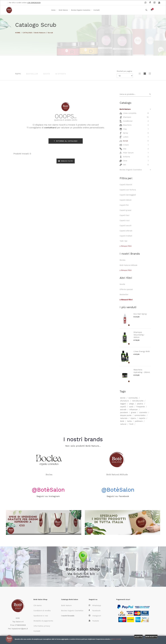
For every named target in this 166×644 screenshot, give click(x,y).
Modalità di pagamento (43, 621)
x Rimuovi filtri (126, 246)
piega (132, 404)
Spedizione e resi (41, 616)
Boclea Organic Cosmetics (81, 10)
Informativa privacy (42, 626)
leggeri (123, 404)
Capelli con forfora (128, 190)
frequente (141, 407)
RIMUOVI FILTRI (66, 161)
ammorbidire (140, 415)
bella (129, 421)
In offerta (61, 74)
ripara (133, 418)
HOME (18, 33)
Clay (125, 129)
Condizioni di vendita (42, 611)
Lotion (126, 137)
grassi (134, 412)
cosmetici (143, 412)
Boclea (122, 260)
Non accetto (151, 637)
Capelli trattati (126, 236)
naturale (124, 418)
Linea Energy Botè (142, 351)
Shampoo (127, 117)
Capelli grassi (125, 210)
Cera (125, 161)
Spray (126, 133)
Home (53, 10)
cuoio (131, 407)
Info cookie (116, 639)
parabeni (124, 412)
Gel (125, 165)
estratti (123, 410)
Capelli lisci (124, 215)
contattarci (50, 128)
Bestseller (32, 74)
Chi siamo (38, 605)
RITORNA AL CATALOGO (66, 141)
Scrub (50, 33)
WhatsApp (95, 605)
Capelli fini (124, 205)
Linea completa (130, 113)
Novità (47, 74)
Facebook (95, 611)
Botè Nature (63, 10)
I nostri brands (83, 439)
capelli (123, 407)
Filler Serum (128, 153)
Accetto (138, 637)
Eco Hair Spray (140, 314)
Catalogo (27, 33)
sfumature (125, 401)
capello (142, 418)
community (133, 398)
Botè (122, 421)
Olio (125, 149)
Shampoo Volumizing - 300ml (139, 335)
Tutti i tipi (123, 241)
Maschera (127, 125)
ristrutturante (138, 401)
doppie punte (126, 415)
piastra (140, 404)
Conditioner (128, 121)
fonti (131, 424)
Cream (126, 145)
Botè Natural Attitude (128, 265)
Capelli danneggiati (128, 195)
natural (123, 424)
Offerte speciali (126, 289)
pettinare (139, 421)
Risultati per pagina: (125, 71)
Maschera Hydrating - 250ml (142, 371)
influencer (134, 410)
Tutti (18, 74)
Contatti (97, 10)
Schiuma (127, 157)
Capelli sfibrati (126, 231)
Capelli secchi (125, 226)
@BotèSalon (48, 490)
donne (123, 398)
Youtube (94, 621)
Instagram (95, 616)
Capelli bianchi (126, 185)
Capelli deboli (125, 200)
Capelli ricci (125, 220)
